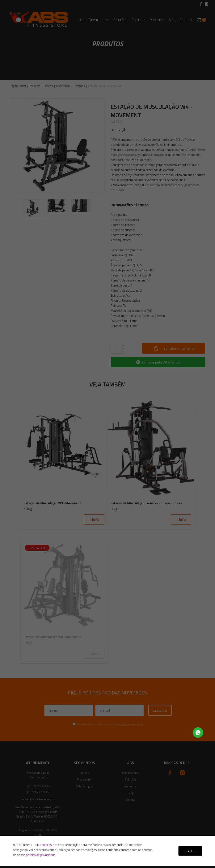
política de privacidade (41, 855)
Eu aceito (190, 851)
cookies (47, 845)
